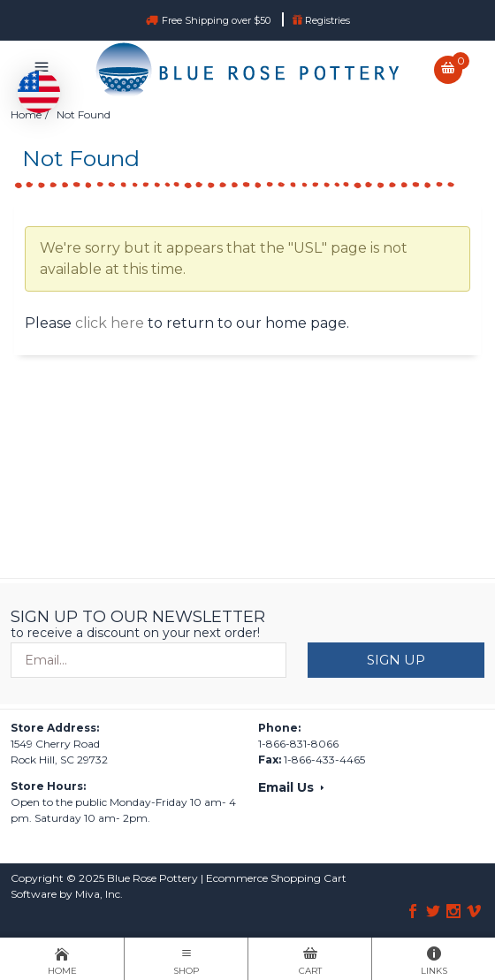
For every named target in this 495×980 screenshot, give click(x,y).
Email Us (293, 787)
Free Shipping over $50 (217, 20)
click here (110, 323)
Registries (321, 20)
